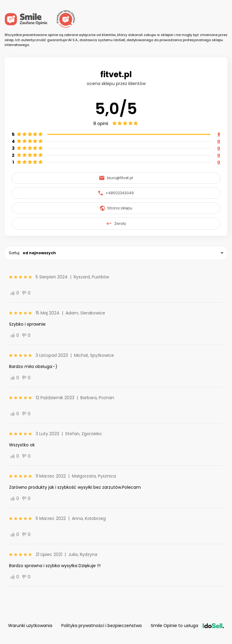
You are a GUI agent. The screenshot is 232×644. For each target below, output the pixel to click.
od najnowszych (39, 253)
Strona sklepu (116, 208)
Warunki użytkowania (30, 626)
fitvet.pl (116, 74)
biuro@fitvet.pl (116, 178)
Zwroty (116, 224)
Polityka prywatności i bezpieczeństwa (101, 626)
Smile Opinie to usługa (187, 626)
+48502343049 (116, 193)
